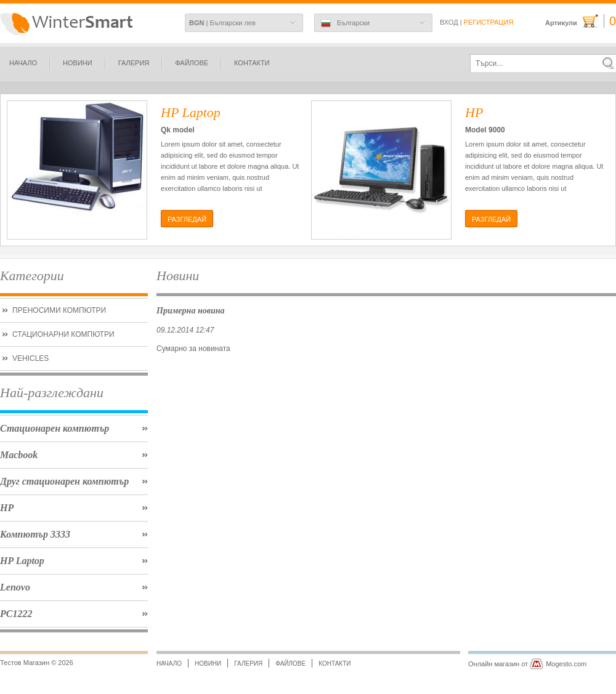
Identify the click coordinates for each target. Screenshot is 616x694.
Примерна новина (191, 310)
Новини (78, 63)
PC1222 (16, 614)
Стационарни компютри (63, 334)
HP (7, 508)
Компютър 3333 (35, 534)
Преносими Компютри (59, 310)
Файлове (192, 63)
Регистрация (489, 22)
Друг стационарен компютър (64, 481)
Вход (449, 22)
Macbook (19, 455)
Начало (23, 63)
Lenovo (15, 587)
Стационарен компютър (55, 428)
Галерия (134, 63)
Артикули (581, 21)
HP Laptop (22, 561)
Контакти (252, 63)
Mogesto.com (566, 664)
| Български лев (222, 23)
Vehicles (30, 358)
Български (345, 23)
